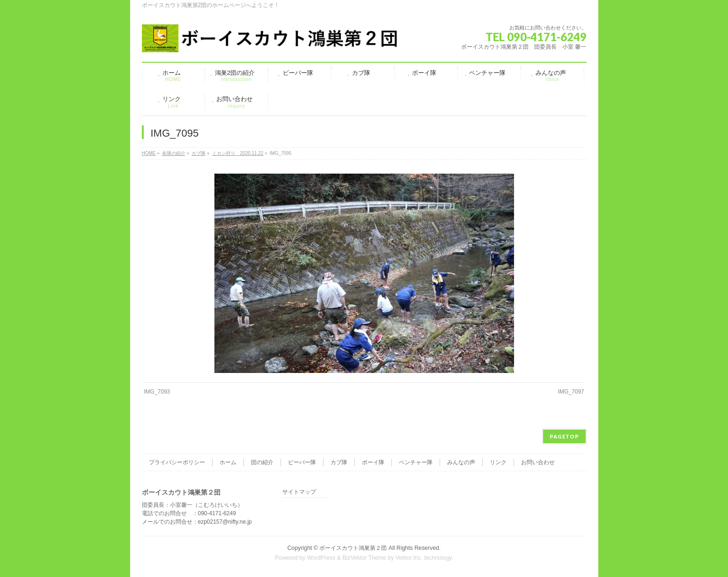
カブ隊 (339, 462)
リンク (498, 462)
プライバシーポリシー (177, 462)
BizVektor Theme (364, 558)
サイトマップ (299, 492)
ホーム (228, 462)
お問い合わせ (538, 462)
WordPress (321, 558)
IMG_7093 (157, 392)
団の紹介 (262, 462)
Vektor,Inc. (409, 558)
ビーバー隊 (302, 462)
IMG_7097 (571, 392)
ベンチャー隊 (416, 462)
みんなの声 (461, 462)
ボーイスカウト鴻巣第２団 (353, 548)
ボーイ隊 (373, 462)
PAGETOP (564, 436)
